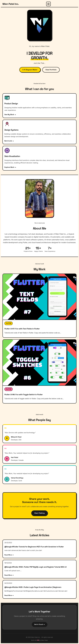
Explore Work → (10, 167)
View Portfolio (51, 70)
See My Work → (10, 115)
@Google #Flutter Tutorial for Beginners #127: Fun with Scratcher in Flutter (34, 547)
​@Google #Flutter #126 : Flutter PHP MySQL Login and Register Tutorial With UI (35, 567)
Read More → (9, 555)
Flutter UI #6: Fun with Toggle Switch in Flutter (24, 395)
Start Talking (39, 513)
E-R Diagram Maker (30, 70)
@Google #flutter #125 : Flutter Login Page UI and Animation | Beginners (33, 587)
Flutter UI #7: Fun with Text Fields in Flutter (22, 329)
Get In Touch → (40, 624)
